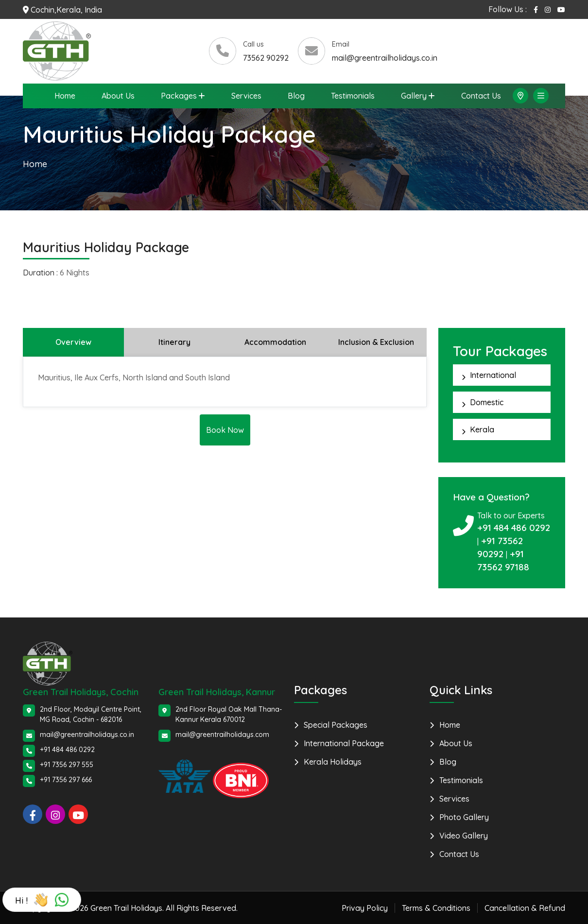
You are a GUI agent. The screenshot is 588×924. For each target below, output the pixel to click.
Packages (179, 96)
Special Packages (336, 724)
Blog (296, 96)
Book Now (225, 429)
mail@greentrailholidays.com (222, 734)
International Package (344, 743)
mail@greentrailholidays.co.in (385, 58)
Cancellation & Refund (525, 907)
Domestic (487, 402)
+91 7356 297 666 (66, 779)
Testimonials (353, 96)
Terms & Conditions (436, 907)
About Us (118, 96)
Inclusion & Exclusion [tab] (376, 342)
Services (246, 96)
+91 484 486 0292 (514, 527)
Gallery (414, 96)
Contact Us (481, 96)
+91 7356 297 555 (67, 764)
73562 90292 (266, 58)
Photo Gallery (464, 817)
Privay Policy (365, 907)
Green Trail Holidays (126, 907)
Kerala (482, 429)
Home (65, 96)
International (493, 375)
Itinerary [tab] (174, 342)
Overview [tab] (73, 342)
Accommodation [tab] (275, 342)
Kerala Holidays (333, 761)
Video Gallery (464, 835)
